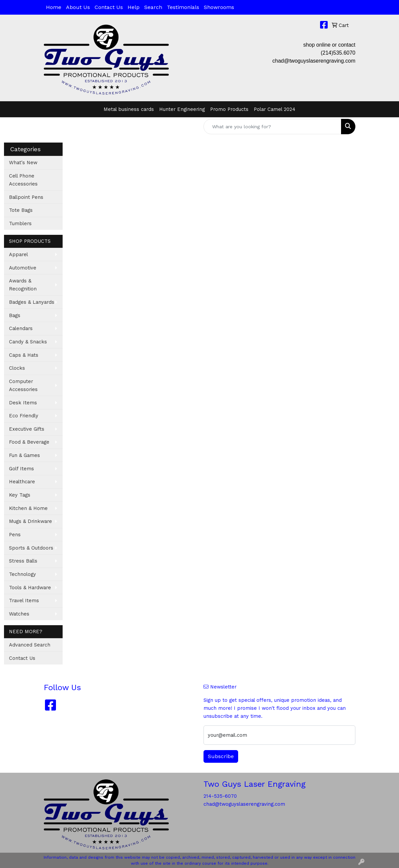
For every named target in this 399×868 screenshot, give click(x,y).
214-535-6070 (220, 796)
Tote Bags (21, 210)
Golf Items (21, 469)
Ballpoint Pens (26, 197)
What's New (23, 163)
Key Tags (20, 495)
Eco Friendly (24, 416)
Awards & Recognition (23, 285)
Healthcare (22, 482)
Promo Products (229, 109)
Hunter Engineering (182, 109)
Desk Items (23, 403)
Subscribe (221, 756)
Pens (15, 535)
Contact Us (109, 7)
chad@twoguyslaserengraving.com (314, 61)
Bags (15, 315)
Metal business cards (129, 109)
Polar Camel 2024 (275, 109)
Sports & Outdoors (31, 548)
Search (153, 7)
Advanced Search (30, 645)
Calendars (21, 328)
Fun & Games (24, 455)
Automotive (23, 268)
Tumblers (20, 223)
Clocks (17, 368)
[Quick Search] (272, 127)
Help (134, 7)
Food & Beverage (29, 442)
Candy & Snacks (28, 342)
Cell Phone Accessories (23, 180)
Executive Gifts (27, 429)
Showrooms (219, 7)
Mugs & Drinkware (30, 521)
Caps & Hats (24, 355)
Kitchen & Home (28, 508)
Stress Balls (23, 561)
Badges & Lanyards (32, 302)
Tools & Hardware (30, 588)
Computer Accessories (23, 385)
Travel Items (24, 601)
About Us (78, 7)
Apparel (18, 254)
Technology (22, 574)
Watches (19, 614)
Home (54, 7)
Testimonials (183, 7)
